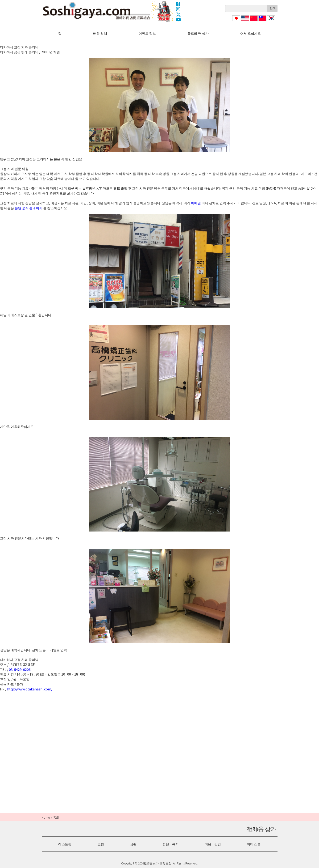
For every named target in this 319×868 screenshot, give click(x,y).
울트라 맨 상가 (162, 11)
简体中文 (253, 21)
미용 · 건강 (213, 844)
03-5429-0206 (20, 669)
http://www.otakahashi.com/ (30, 689)
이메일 (196, 203)
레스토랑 (65, 844)
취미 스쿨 (254, 844)
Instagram (178, 9)
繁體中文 (262, 21)
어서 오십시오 (251, 33)
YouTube (178, 20)
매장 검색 (100, 33)
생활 (133, 844)
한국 (271, 21)
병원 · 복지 (171, 844)
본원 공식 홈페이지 (29, 208)
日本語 (236, 21)
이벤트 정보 (147, 33)
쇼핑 (101, 844)
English (245, 21)
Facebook (178, 4)
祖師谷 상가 (97, 11)
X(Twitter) (178, 14)
